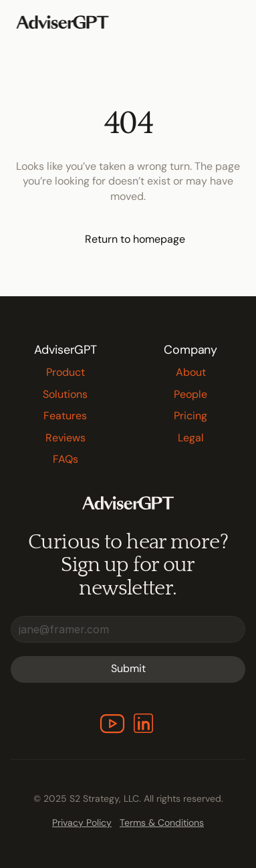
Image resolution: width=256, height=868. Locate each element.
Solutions (65, 394)
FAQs (66, 459)
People (190, 394)
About (191, 372)
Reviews (66, 438)
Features (65, 416)
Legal (191, 438)
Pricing (190, 416)
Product (66, 372)
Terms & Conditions (162, 823)
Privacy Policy (82, 823)
